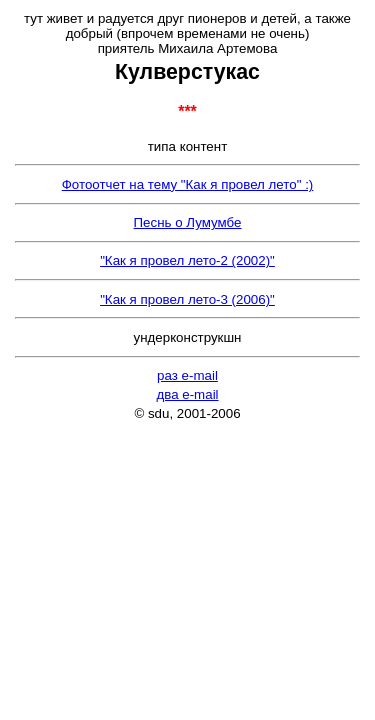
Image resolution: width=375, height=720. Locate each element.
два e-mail (187, 394)
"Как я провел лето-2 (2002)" (187, 260)
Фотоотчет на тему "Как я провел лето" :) (188, 184)
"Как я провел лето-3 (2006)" (187, 299)
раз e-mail (187, 375)
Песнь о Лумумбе (188, 222)
